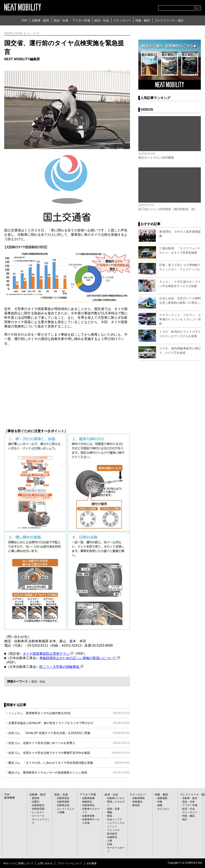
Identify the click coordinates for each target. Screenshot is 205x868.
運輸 (110, 812)
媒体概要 (9, 798)
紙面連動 (162, 798)
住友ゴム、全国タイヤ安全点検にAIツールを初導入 (69, 743)
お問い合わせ (45, 863)
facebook (141, 7)
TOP (24, 20)
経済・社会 (102, 20)
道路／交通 (113, 809)
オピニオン (164, 809)
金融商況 (112, 837)
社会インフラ (115, 819)
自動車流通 (38, 809)
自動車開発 (139, 798)
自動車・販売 (40, 20)
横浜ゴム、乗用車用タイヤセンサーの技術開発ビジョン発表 (69, 773)
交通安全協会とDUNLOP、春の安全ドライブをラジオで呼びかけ (69, 723)
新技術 (136, 805)
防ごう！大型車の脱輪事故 (61, 667)
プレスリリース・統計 (169, 20)
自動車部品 (63, 798)
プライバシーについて (70, 863)
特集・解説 (143, 20)
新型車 (36, 798)
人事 (110, 841)
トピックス (113, 830)
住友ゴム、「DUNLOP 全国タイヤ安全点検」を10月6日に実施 (69, 733)
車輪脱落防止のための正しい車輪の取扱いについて (80, 658)
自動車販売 (38, 805)
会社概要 (92, 863)
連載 (160, 805)
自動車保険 (88, 816)
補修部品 (87, 802)
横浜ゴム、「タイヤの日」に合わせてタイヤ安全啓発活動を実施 (69, 763)
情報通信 (137, 802)
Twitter (132, 7)
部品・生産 (61, 20)
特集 (160, 802)
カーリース (38, 816)
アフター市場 (81, 20)
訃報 (110, 844)
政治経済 (112, 834)
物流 (110, 816)
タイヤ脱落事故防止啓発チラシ (48, 654)
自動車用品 (88, 805)
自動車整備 (88, 798)
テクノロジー (122, 20)
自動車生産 (63, 805)
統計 (185, 819)
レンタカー (38, 812)
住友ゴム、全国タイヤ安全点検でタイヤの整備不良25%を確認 (69, 753)
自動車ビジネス (116, 798)
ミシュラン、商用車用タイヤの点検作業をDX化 (69, 713)
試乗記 (36, 802)
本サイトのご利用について (18, 863)
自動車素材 (63, 802)
